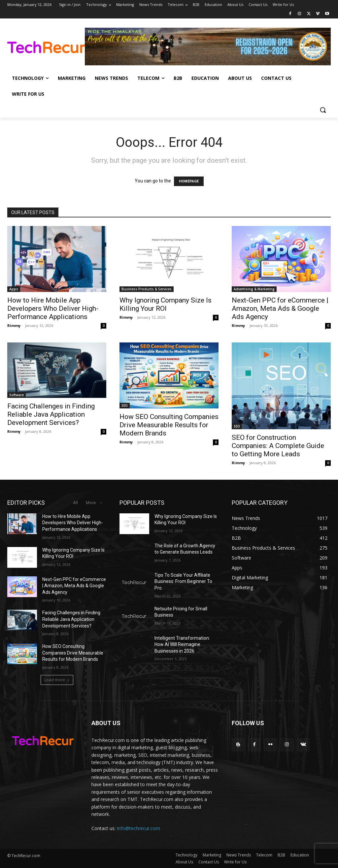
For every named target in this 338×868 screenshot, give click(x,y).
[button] (323, 110)
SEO (125, 405)
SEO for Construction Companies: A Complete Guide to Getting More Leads (278, 446)
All (75, 503)
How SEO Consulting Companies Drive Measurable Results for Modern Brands (169, 425)
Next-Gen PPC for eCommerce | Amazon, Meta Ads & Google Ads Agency (280, 308)
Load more (57, 680)
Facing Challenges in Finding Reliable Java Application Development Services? (51, 414)
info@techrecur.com (138, 828)
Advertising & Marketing (254, 289)
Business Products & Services (147, 289)
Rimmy (14, 325)
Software (17, 395)
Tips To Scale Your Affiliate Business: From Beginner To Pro (183, 581)
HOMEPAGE (189, 181)
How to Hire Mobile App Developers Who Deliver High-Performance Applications (53, 308)
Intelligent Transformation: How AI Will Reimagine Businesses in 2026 (182, 644)
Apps (14, 289)
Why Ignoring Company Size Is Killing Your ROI (166, 304)
